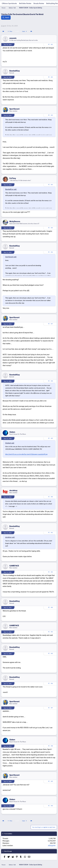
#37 (52, 708)
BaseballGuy (15, 71)
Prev (10, 31)
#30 (52, 497)
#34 (52, 632)
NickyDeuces (15, 221)
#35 (52, 653)
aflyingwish (52, 845)
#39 (52, 781)
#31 (52, 532)
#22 (52, 77)
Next (25, 31)
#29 (52, 438)
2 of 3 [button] (17, 31)
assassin (13, 38)
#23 (52, 115)
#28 (52, 381)
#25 (52, 228)
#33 (52, 607)
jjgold (4, 26)
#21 (52, 44)
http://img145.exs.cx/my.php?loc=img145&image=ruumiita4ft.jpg (26, 454)
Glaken (12, 432)
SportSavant (14, 109)
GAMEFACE (14, 566)
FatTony (13, 178)
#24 (52, 185)
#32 (52, 572)
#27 (52, 324)
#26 (52, 252)
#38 (52, 746)
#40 (52, 806)
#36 (52, 683)
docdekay (13, 490)
